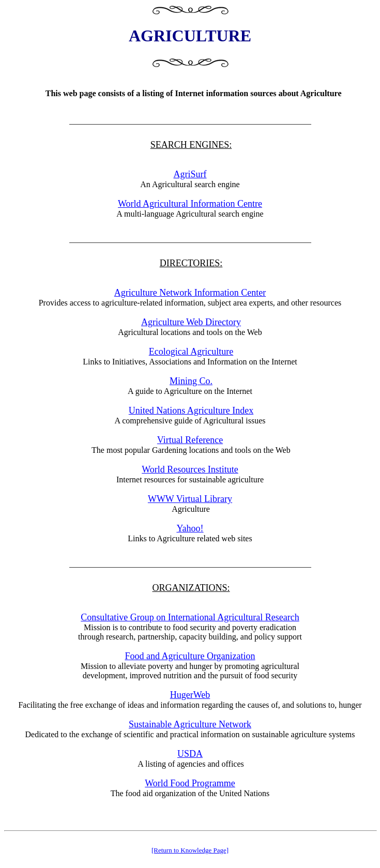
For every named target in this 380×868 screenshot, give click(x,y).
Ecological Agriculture (191, 352)
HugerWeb (190, 695)
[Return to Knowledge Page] (190, 850)
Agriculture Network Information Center (190, 293)
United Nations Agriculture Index (191, 410)
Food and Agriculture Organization (190, 656)
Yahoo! (190, 528)
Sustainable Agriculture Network (190, 724)
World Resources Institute (190, 469)
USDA (190, 754)
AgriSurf (190, 174)
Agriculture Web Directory (191, 322)
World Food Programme (190, 783)
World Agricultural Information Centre (190, 204)
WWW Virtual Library (190, 499)
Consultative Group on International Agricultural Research (190, 617)
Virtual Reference (190, 440)
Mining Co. (191, 381)
